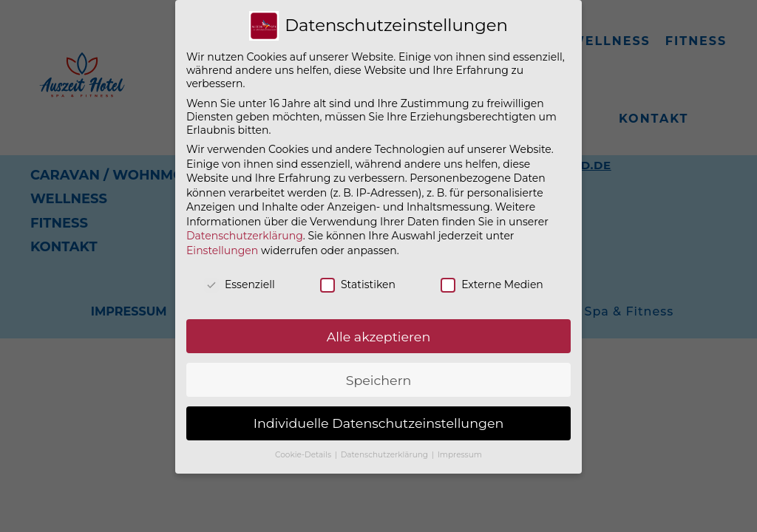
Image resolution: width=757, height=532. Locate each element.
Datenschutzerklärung (245, 236)
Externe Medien (492, 284)
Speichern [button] (379, 380)
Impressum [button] (460, 455)
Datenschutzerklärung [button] (386, 455)
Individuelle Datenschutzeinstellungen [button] (379, 423)
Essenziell (240, 284)
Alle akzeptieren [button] (379, 337)
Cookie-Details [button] (304, 455)
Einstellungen (222, 250)
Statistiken (358, 284)
